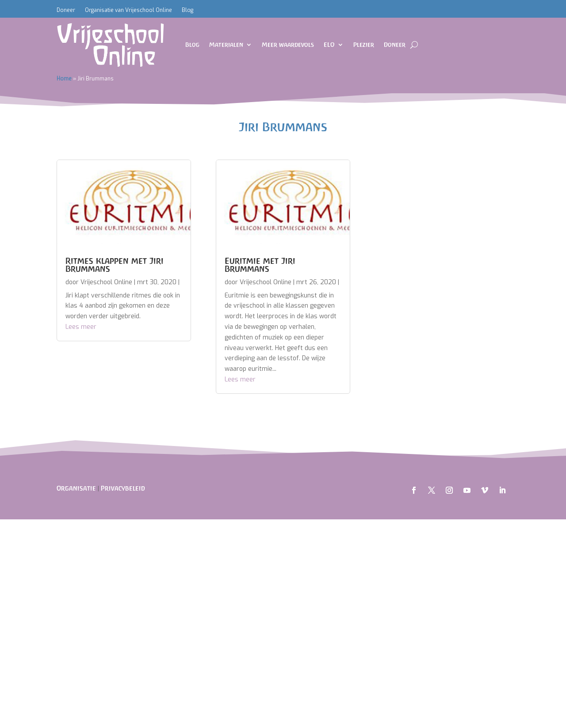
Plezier (364, 45)
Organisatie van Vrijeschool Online (128, 10)
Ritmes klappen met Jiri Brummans (115, 265)
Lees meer (81, 327)
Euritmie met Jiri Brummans (260, 265)
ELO (329, 45)
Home (64, 79)
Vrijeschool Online (106, 282)
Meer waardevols (288, 45)
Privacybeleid (123, 488)
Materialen (226, 45)
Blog (187, 10)
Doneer (66, 10)
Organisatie (76, 488)
